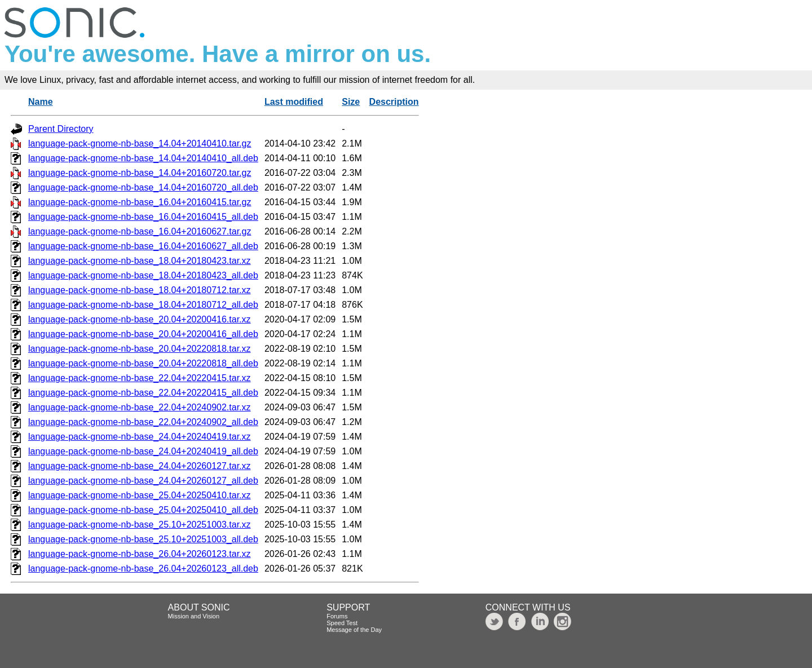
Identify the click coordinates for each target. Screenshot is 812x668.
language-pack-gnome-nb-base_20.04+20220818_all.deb (143, 363)
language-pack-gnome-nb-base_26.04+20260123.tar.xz (140, 554)
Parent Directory (61, 129)
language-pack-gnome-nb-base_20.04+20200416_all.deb (143, 334)
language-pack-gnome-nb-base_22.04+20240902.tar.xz (140, 407)
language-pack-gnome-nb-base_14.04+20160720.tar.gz (140, 173)
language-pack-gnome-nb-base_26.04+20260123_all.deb (143, 569)
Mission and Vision (194, 616)
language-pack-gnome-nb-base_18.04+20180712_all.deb (143, 305)
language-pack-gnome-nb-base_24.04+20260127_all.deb (143, 481)
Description (394, 102)
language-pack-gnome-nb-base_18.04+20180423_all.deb (143, 275)
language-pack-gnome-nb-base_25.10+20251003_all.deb (143, 539)
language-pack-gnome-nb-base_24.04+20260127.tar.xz (140, 466)
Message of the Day (354, 630)
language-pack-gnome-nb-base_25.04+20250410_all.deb (143, 510)
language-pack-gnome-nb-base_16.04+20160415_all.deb (143, 217)
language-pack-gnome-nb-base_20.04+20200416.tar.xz (140, 319)
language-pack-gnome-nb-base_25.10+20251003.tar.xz (140, 525)
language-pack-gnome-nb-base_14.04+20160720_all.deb (143, 187)
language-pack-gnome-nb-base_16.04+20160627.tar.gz (140, 231)
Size (351, 102)
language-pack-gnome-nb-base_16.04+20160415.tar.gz (140, 202)
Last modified (294, 102)
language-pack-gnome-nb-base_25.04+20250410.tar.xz (140, 495)
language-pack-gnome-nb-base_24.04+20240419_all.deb (143, 451)
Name (41, 102)
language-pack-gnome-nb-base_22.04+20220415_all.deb (143, 393)
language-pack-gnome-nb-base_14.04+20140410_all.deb (143, 158)
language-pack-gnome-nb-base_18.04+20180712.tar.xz (140, 290)
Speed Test (342, 623)
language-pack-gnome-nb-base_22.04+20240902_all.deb (143, 422)
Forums (337, 616)
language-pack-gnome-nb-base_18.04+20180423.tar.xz (140, 261)
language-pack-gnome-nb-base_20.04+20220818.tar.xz (140, 349)
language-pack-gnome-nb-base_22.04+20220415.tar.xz (140, 378)
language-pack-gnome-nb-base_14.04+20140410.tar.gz (140, 143)
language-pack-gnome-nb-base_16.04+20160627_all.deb (143, 246)
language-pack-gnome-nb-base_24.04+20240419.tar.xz (140, 437)
